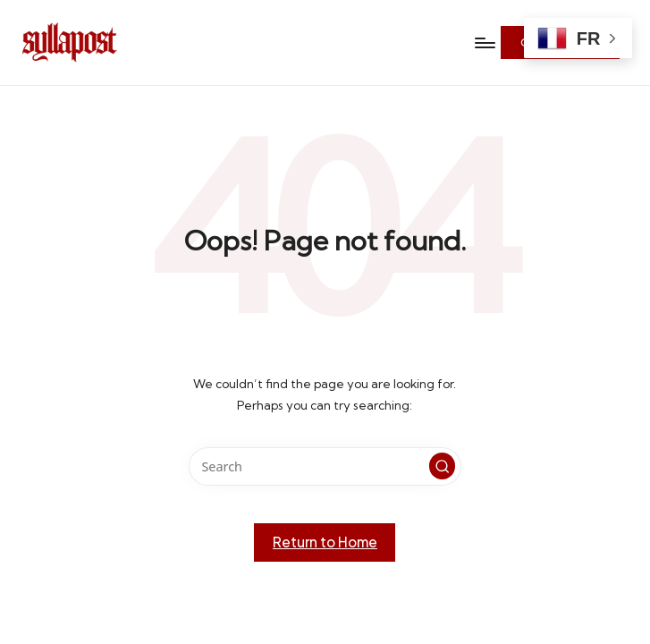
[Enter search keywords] (325, 466)
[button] (443, 466)
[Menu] (484, 43)
